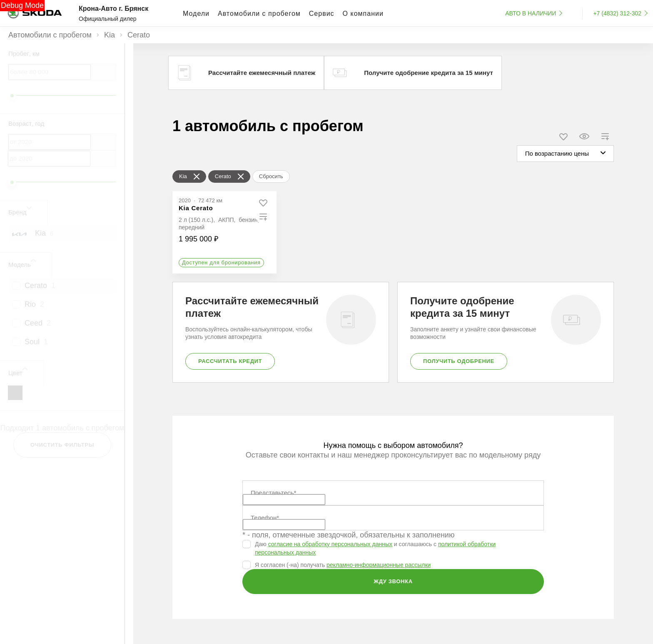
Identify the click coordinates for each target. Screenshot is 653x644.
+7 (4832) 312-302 (617, 13)
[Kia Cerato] (196, 208)
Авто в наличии (531, 13)
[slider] (12, 96)
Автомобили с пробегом (50, 35)
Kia (110, 35)
